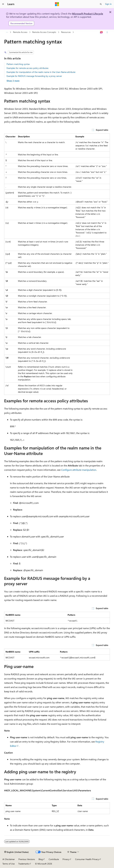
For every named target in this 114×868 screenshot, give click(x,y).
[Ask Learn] (101, 32)
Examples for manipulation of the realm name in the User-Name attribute (41, 72)
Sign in (108, 4)
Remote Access (20, 32)
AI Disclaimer (9, 859)
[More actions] (107, 32)
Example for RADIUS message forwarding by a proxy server (34, 76)
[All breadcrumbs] (7, 32)
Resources (66, 32)
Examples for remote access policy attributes (28, 68)
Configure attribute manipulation (79, 470)
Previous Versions (27, 859)
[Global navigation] (3, 4)
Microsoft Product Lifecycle (88, 14)
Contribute (54, 859)
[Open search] (101, 4)
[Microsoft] (57, 4)
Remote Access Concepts (44, 32)
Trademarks (24, 864)
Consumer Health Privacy (87, 859)
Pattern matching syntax (18, 64)
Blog (41, 859)
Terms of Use (9, 864)
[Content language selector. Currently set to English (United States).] (17, 852)
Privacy (66, 859)
